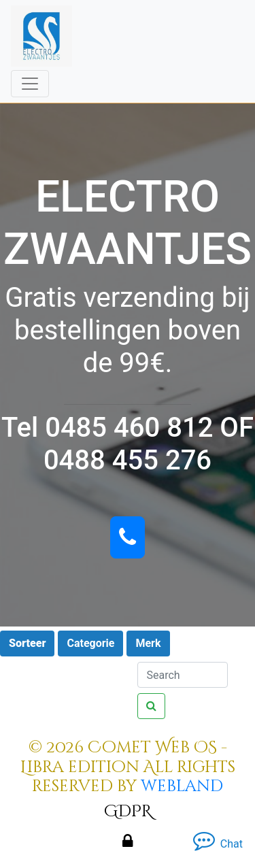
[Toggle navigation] (30, 84)
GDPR (128, 812)
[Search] (183, 675)
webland (182, 786)
